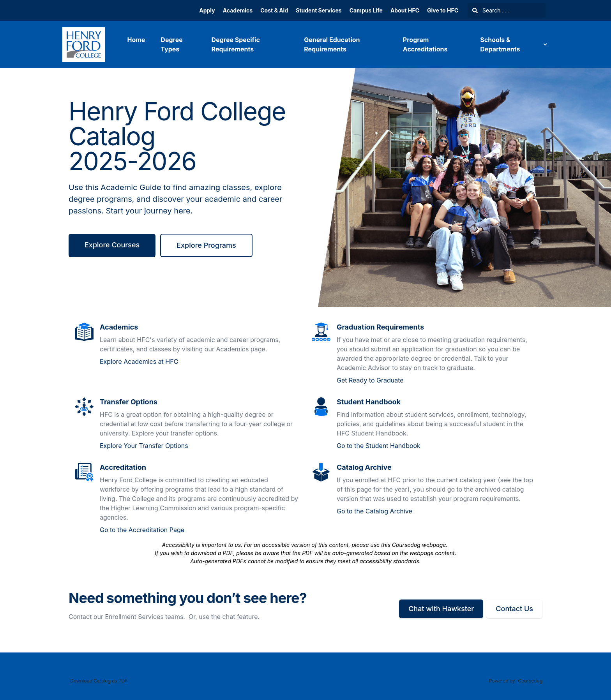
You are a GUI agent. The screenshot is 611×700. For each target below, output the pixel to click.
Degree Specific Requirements (236, 44)
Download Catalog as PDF (99, 681)
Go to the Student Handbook (379, 446)
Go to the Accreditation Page (142, 530)
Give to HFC (443, 10)
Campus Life (366, 10)
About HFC (405, 10)
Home (136, 40)
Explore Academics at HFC (139, 361)
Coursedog (530, 681)
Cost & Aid (274, 10)
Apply (207, 10)
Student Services (319, 10)
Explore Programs (206, 245)
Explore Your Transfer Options (144, 446)
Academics (238, 10)
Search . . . (491, 10)
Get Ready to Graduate (370, 380)
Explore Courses (112, 245)
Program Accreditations (425, 44)
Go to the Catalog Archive (374, 511)
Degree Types (171, 44)
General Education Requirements (332, 44)
